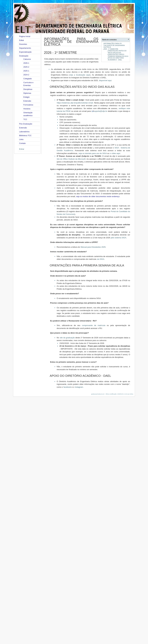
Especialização (25, 52)
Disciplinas (28, 89)
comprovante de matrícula (94, 325)
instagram (79, 387)
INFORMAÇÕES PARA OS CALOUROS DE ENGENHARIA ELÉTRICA (114, 45)
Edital (21, 40)
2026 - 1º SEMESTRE (111, 49)
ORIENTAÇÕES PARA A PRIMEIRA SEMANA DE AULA (118, 55)
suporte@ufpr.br (100, 111)
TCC (25, 119)
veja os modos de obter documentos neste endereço (98, 196)
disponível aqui (105, 80)
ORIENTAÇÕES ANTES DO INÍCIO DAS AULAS (117, 52)
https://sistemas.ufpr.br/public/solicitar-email (75, 103)
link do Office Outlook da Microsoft (71, 159)
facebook (67, 387)
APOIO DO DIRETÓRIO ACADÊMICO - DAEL (116, 59)
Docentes (23, 44)
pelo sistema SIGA (119, 238)
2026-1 (26, 63)
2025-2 (26, 67)
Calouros (27, 59)
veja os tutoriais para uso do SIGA (93, 153)
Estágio (26, 97)
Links (21, 139)
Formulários (28, 105)
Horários (27, 109)
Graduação (24, 56)
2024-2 (26, 75)
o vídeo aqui (115, 153)
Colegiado (28, 79)
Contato (22, 143)
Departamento (25, 48)
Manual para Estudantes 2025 (93, 247)
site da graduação (67, 338)
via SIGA (101, 259)
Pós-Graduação (26, 124)
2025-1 (26, 71)
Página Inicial (25, 36)
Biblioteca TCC (25, 135)
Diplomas (27, 93)
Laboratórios (24, 132)
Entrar (22, 149)
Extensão (27, 101)
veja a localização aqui (80, 75)
